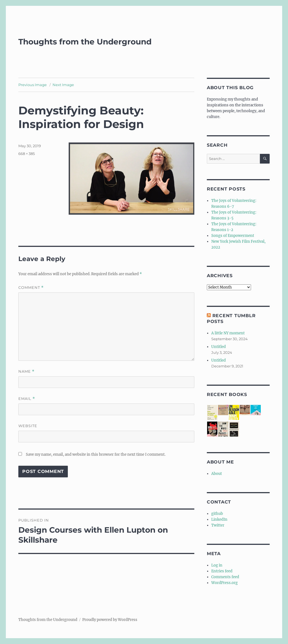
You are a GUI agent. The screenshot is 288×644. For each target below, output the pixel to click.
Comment (31, 288)
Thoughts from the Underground (85, 42)
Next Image (63, 85)
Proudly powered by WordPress (110, 620)
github (217, 514)
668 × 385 (27, 154)
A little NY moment (228, 333)
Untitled (219, 347)
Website (28, 426)
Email (27, 399)
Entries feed (222, 571)
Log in (217, 565)
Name (26, 371)
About (217, 474)
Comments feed (225, 577)
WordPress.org (224, 583)
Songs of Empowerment (233, 236)
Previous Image (33, 85)
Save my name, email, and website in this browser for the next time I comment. (96, 454)
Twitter (218, 525)
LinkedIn (219, 519)
